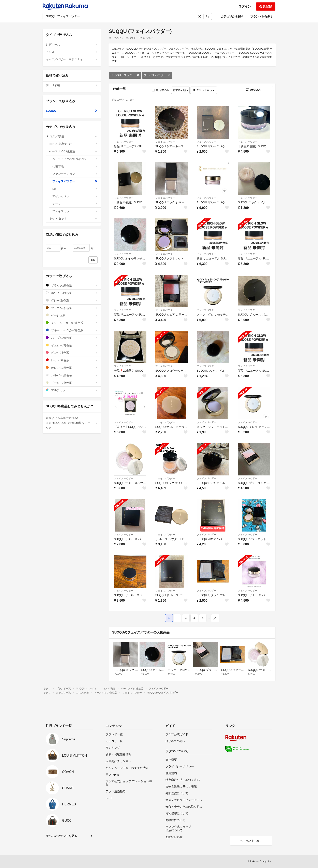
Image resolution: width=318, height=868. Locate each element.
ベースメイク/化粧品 (73, 151)
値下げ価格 (72, 85)
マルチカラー (72, 390)
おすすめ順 (180, 90)
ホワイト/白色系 (72, 293)
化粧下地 (75, 166)
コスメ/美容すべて (73, 144)
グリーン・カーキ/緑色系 (72, 323)
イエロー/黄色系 (72, 345)
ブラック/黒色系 (72, 285)
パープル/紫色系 (72, 338)
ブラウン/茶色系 (72, 308)
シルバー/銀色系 (72, 375)
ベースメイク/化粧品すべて (75, 159)
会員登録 (266, 6)
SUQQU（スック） (125, 75)
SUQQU (72, 111)
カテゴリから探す (232, 16)
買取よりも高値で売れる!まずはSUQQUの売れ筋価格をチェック (72, 423)
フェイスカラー (75, 211)
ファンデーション (75, 174)
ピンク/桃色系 (72, 353)
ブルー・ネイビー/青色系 (72, 330)
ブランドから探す (262, 16)
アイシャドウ (75, 196)
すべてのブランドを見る (61, 836)
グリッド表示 (204, 90)
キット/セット (73, 218)
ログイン (245, 6)
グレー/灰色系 (72, 300)
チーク (75, 204)
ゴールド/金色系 (72, 383)
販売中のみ (161, 90)
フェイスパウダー (157, 75)
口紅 (75, 189)
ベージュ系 (72, 315)
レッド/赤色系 (72, 360)
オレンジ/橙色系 (72, 368)
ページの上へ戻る (251, 841)
